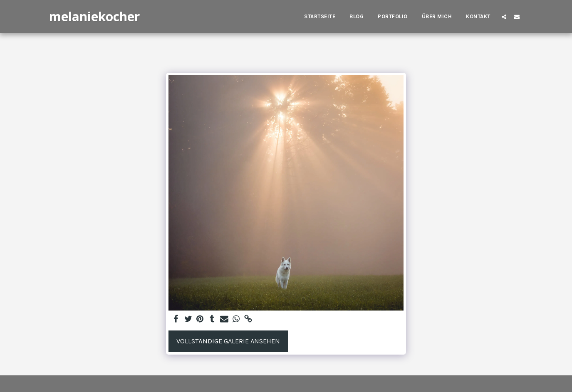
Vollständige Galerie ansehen (228, 341)
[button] (504, 17)
